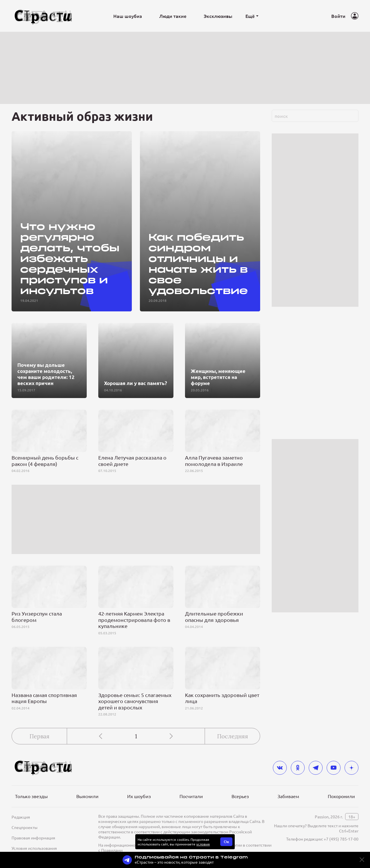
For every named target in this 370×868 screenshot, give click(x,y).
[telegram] (316, 768)
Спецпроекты (25, 827)
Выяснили (87, 796)
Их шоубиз (139, 796)
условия (203, 844)
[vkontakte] (280, 768)
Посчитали (191, 796)
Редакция (21, 817)
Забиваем (288, 796)
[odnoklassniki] (298, 768)
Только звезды (31, 796)
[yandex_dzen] (351, 768)
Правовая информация (33, 838)
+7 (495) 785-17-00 (341, 839)
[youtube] (334, 768)
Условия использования (34, 848)
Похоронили (341, 796)
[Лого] (43, 16)
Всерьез (240, 796)
